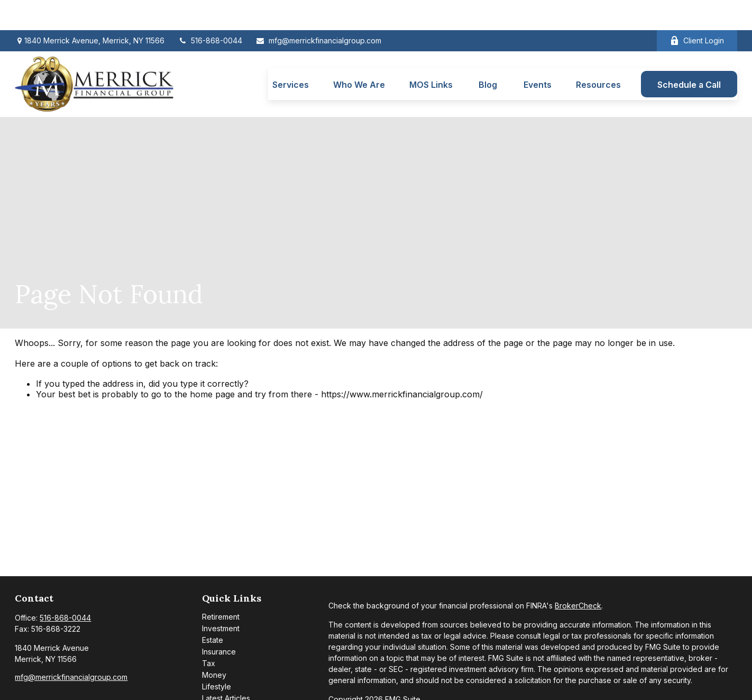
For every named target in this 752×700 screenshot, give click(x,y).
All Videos (219, 680)
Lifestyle (217, 657)
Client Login (697, 11)
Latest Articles (226, 669)
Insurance (219, 622)
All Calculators (226, 692)
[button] (291, 54)
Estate (213, 610)
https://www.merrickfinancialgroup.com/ (402, 365)
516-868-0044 (210, 11)
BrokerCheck (578, 576)
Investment (221, 599)
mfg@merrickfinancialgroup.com (318, 11)
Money (214, 645)
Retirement (221, 587)
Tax (209, 634)
